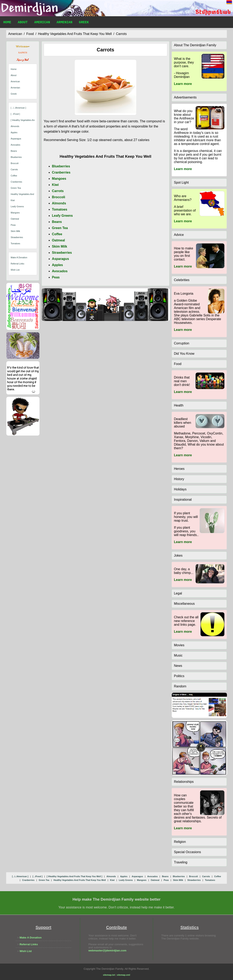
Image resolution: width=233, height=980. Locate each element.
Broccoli (59, 197)
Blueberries (61, 166)
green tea (16, 188)
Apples (57, 265)
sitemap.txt (109, 975)
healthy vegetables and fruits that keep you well (75, 34)
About (23, 23)
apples (14, 132)
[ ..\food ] (15, 114)
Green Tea (60, 228)
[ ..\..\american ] (18, 108)
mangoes (15, 213)
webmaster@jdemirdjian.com (107, 950)
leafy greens (17, 206)
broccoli (15, 163)
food (30, 34)
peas (13, 225)
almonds (15, 126)
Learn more (183, 84)
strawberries (17, 237)
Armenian (64, 23)
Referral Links (17, 264)
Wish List (15, 270)
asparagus (16, 139)
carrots (121, 34)
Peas (56, 277)
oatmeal (15, 219)
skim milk (15, 231)
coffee (14, 176)
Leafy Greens (62, 216)
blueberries (16, 157)
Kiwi (55, 185)
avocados (16, 145)
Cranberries (61, 172)
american (15, 34)
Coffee (57, 234)
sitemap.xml (123, 975)
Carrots (58, 191)
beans (14, 151)
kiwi (13, 200)
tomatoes (15, 243)
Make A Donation (19, 257)
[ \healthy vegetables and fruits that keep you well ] (74, 876)
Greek (84, 23)
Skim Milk (60, 246)
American (42, 23)
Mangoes (59, 179)
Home (7, 23)
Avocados (60, 271)
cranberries (16, 182)
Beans (57, 222)
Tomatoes (60, 209)
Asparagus (61, 259)
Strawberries (62, 253)
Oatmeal (58, 240)
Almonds (59, 203)
